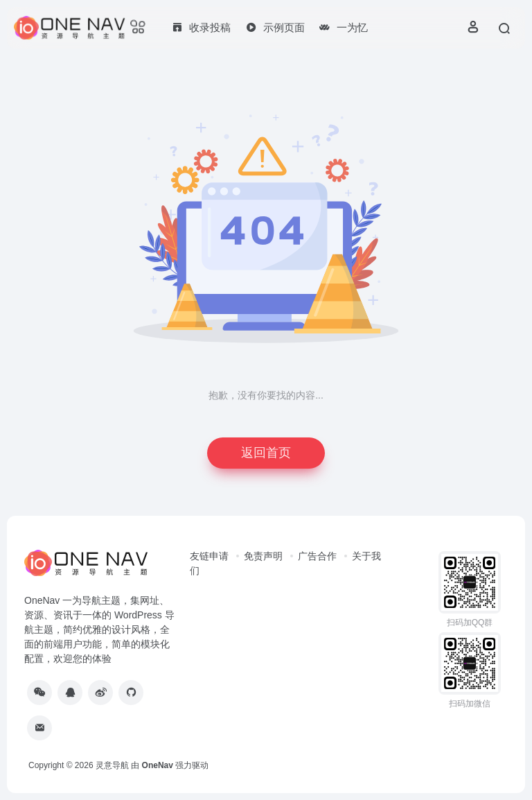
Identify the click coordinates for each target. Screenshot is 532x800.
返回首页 (266, 453)
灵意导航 (112, 765)
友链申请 (209, 556)
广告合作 (317, 556)
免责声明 (263, 556)
